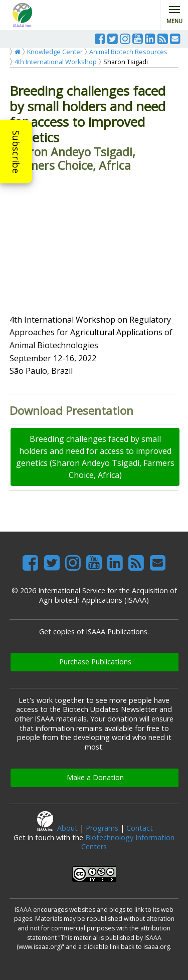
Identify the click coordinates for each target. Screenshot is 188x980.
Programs (102, 828)
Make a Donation (95, 777)
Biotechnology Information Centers (128, 842)
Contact (140, 828)
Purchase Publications (95, 662)
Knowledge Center (55, 52)
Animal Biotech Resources (128, 52)
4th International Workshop (56, 62)
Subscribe (16, 152)
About (67, 828)
